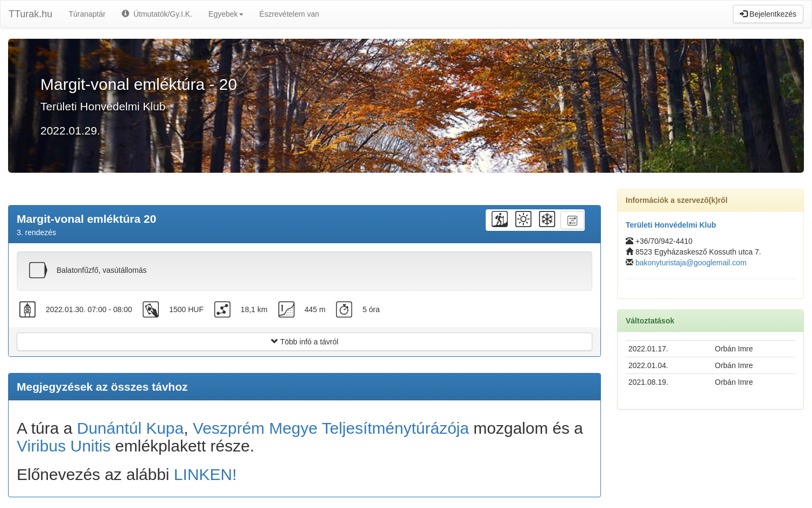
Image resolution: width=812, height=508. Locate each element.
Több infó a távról (305, 342)
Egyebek (226, 14)
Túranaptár (87, 14)
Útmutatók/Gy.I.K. (157, 14)
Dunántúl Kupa (131, 428)
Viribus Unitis (64, 446)
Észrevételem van (289, 14)
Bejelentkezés (768, 14)
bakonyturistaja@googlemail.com (691, 263)
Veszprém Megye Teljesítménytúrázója (331, 428)
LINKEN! (205, 474)
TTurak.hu (30, 14)
